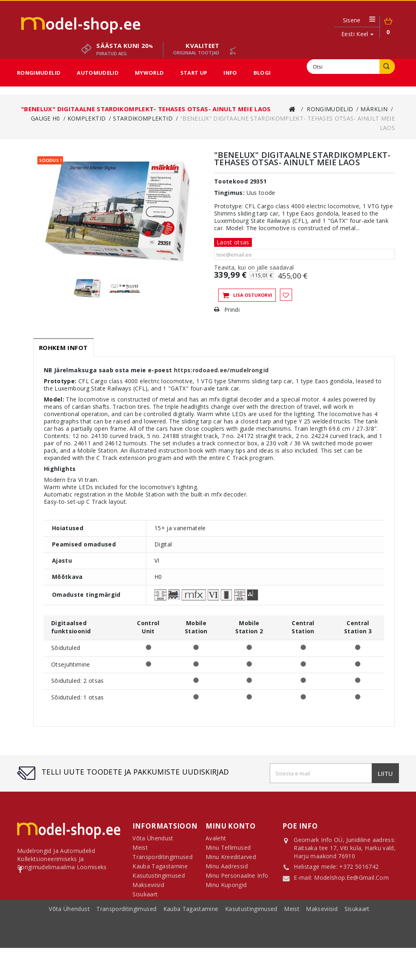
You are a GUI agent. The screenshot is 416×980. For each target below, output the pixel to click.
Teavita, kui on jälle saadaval (254, 267)
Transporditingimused (127, 951)
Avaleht (216, 841)
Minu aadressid (227, 869)
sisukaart (357, 951)
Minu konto (231, 826)
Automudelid (98, 73)
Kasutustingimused (252, 951)
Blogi (262, 73)
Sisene (352, 20)
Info (230, 73)
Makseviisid (323, 951)
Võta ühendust (70, 951)
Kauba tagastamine (192, 951)
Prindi (232, 310)
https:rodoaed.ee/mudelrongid (221, 370)
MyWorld (149, 73)
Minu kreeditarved (231, 860)
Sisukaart (145, 897)
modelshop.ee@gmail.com (351, 878)
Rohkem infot (63, 348)
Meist (292, 951)
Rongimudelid (39, 73)
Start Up (194, 73)
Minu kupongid (226, 888)
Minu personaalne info (237, 879)
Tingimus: (229, 193)
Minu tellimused (228, 851)
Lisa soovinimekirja (286, 295)
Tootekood (231, 181)
